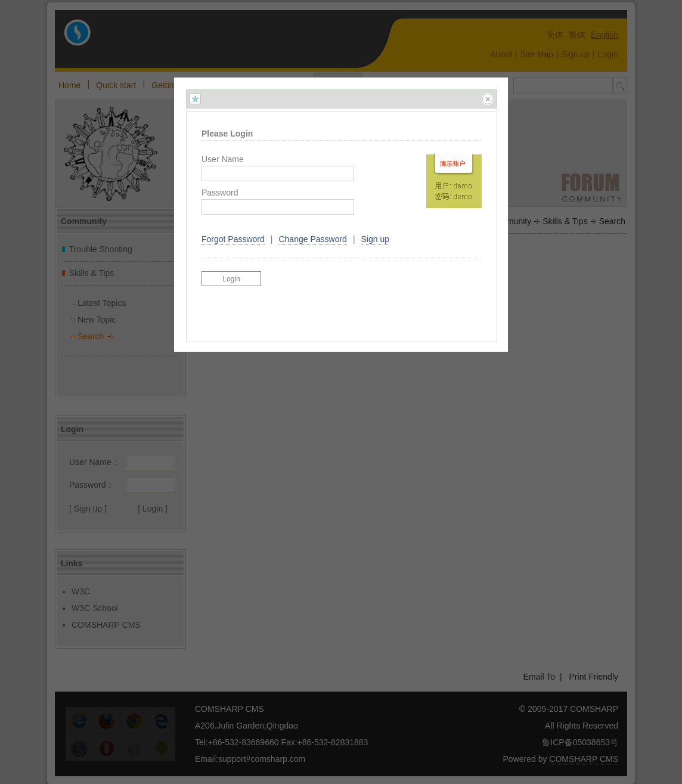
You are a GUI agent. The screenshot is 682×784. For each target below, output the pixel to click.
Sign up (375, 239)
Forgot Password (233, 239)
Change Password (312, 239)
